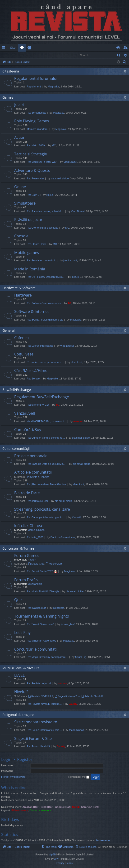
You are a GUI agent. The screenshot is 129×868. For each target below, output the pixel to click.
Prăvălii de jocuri (29, 220)
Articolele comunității (33, 472)
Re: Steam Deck (36, 244)
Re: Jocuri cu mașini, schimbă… (45, 211)
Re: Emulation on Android (42, 261)
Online (20, 187)
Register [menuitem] (126, 48)
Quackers (59, 608)
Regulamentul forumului (36, 79)
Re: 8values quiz (36, 608)
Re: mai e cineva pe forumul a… (45, 362)
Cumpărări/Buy (28, 430)
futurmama (103, 840)
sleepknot (77, 362)
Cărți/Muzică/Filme (31, 371)
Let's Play (22, 633)
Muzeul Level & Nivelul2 (21, 668)
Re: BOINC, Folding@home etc (45, 320)
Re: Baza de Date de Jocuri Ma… (46, 464)
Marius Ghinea (36, 530)
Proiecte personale (31, 456)
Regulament (34, 87)
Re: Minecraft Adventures (41, 641)
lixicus (50, 195)
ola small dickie (60, 179)
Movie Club (36, 564)
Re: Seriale (33, 379)
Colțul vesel (24, 354)
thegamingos (76, 730)
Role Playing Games (32, 121)
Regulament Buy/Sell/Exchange (42, 397)
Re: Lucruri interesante (40, 346)
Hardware (23, 295)
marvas (78, 422)
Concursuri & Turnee (18, 549)
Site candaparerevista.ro (36, 722)
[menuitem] (72, 48)
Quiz (18, 600)
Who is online (14, 788)
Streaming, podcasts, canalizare (42, 509)
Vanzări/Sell (25, 413)
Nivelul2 (21, 692)
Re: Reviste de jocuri (39, 684)
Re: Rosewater (35, 179)
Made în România (30, 269)
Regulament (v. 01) (38, 405)
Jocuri (19, 105)
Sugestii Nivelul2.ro (67, 696)
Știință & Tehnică (38, 477)
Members (30, 48)
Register (24, 55)
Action (20, 138)
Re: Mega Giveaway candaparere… (48, 657)
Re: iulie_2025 (35, 537)
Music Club (54, 564)
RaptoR (32, 560)
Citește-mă (11, 71)
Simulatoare (25, 203)
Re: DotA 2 (33, 195)
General (9, 331)
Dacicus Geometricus (63, 537)
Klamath (77, 518)
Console (21, 236)
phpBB (52, 855)
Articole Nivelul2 (92, 696)
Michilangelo (35, 584)
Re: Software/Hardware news (44, 303)
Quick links (5, 48)
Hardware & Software (19, 288)
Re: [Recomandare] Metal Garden (46, 484)
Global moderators (40, 810)
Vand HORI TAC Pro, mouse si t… (47, 422)
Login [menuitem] (119, 48)
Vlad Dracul (70, 162)
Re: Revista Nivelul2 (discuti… (44, 704)
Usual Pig (81, 657)
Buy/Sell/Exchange (17, 390)
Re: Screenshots (36, 113)
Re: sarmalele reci (37, 501)
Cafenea (21, 338)
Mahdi (76, 807)
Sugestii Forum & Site (33, 739)
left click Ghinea (28, 526)
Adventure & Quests (32, 171)
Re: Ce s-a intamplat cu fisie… (44, 730)
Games (8, 98)
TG (70, 303)
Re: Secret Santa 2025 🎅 (42, 571)
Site (13, 48)
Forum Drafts (26, 580)
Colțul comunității (16, 449)
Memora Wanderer (38, 129)
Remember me (79, 777)
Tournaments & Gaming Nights (41, 616)
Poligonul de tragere (18, 715)
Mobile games (27, 253)
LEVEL (19, 676)
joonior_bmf (70, 261)
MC (54, 146)
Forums (23, 48)
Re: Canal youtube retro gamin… (46, 518)
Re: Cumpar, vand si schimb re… (46, 438)
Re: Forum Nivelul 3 (38, 747)
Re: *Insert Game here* (40, 624)
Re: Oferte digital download (43, 228)
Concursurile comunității (36, 649)
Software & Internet (32, 312)
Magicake (53, 87)
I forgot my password (13, 777)
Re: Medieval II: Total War (42, 162)
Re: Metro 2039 (36, 146)
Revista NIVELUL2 (41, 696)
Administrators (20, 810)
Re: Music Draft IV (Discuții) (43, 592)
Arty (56, 859)
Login (8, 55)
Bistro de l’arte (27, 493)
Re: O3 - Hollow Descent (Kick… (46, 277)
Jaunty (73, 704)
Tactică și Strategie (31, 154)
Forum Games (27, 556)
